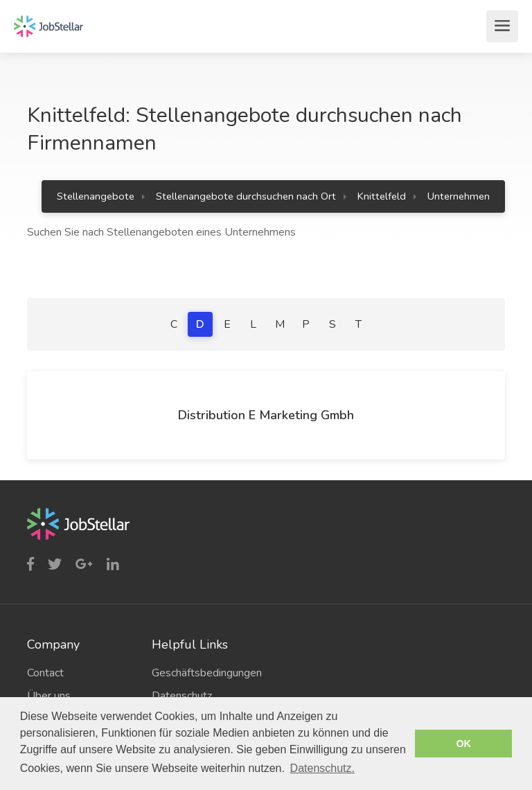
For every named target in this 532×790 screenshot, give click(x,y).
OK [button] (463, 744)
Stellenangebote (96, 196)
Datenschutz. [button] (322, 768)
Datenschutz (182, 696)
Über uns (49, 696)
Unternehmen (459, 196)
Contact (45, 673)
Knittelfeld (382, 196)
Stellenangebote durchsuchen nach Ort (246, 196)
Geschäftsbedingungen (204, 673)
